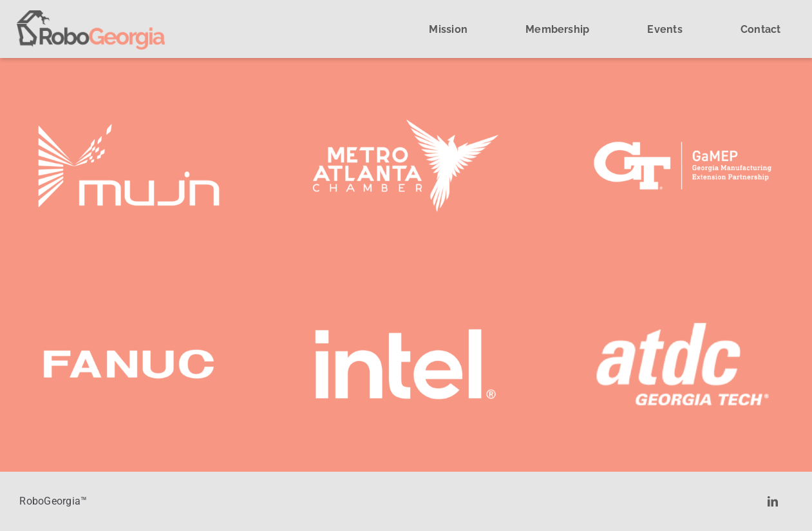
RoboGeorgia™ (53, 501)
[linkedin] (773, 501)
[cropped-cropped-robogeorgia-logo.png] (91, 15)
